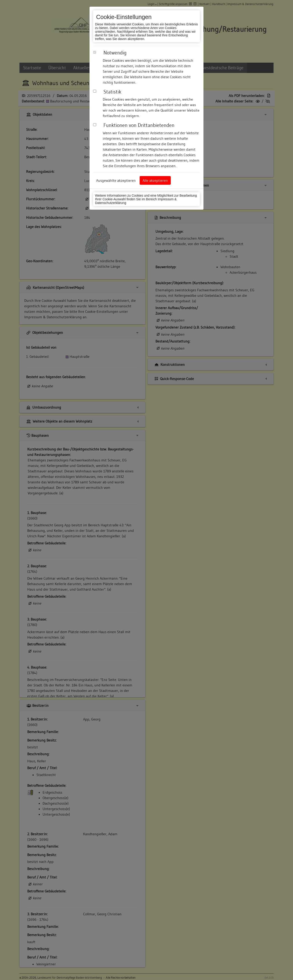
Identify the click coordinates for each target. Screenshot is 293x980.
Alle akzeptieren (155, 180)
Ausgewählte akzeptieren (116, 180)
